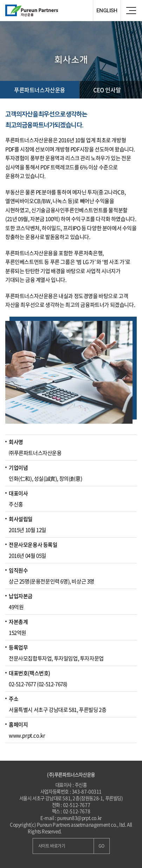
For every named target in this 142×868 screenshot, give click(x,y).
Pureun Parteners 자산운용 (47, 11)
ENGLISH (107, 11)
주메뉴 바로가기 (0, 0)
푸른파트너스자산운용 (40, 90)
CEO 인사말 (107, 90)
